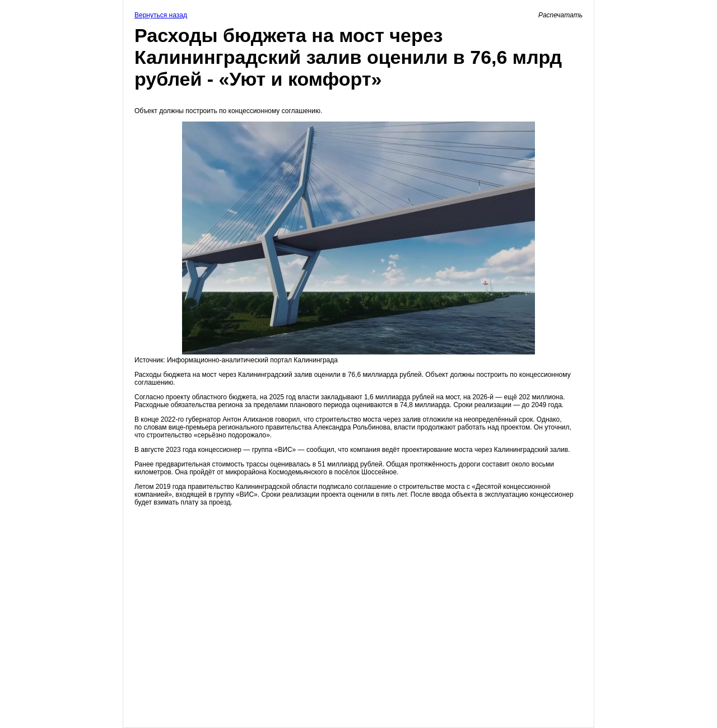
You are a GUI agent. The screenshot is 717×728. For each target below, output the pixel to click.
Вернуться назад (161, 15)
